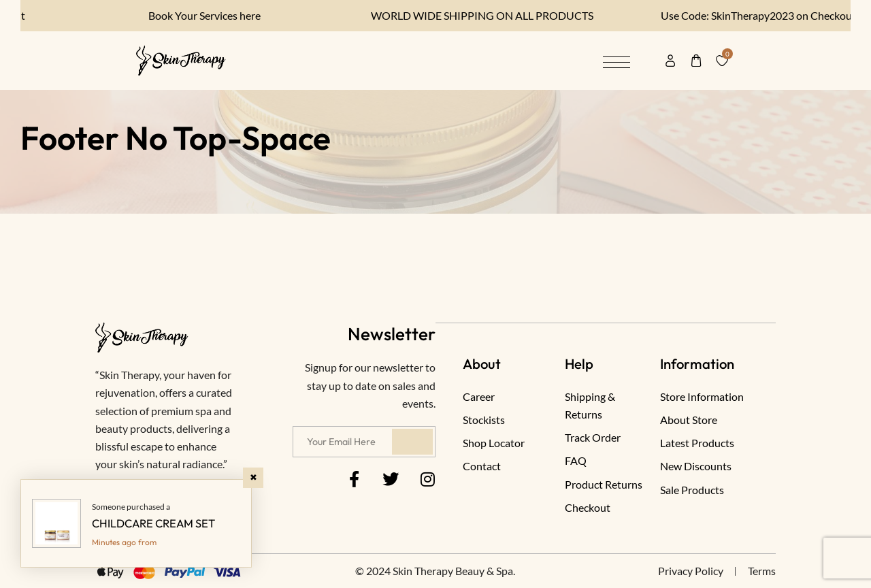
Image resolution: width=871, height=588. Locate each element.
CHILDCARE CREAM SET (153, 523)
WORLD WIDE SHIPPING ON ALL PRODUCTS (473, 15)
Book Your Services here (195, 15)
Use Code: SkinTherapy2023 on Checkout (750, 15)
